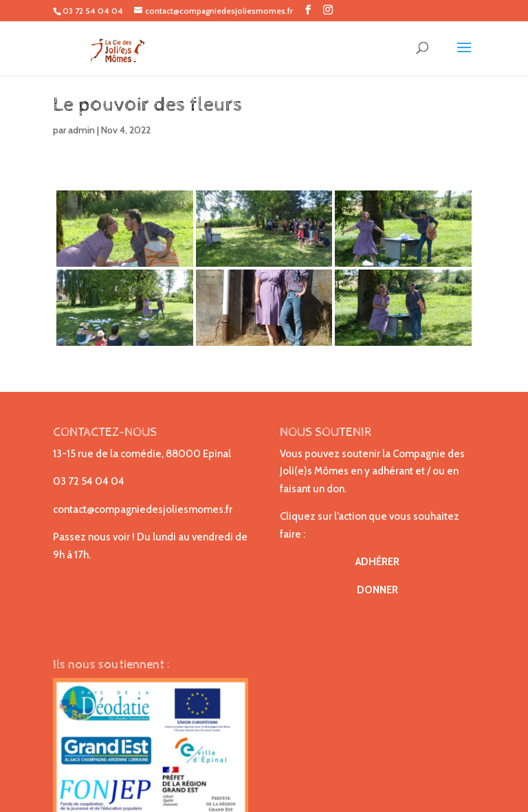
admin (81, 130)
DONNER (377, 590)
